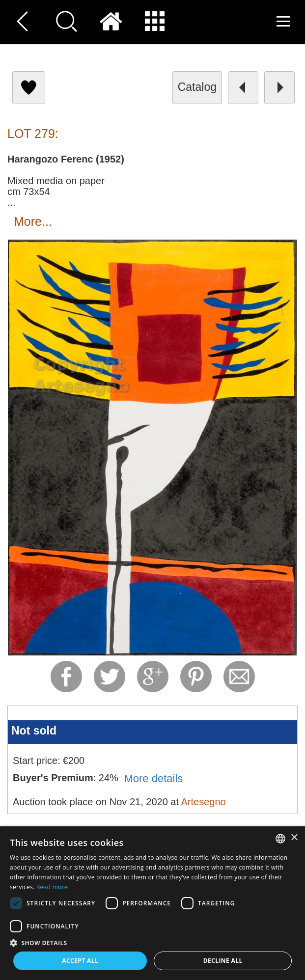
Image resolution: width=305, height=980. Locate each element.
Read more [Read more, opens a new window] (52, 887)
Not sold (34, 731)
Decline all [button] (223, 961)
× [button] (294, 838)
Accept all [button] (80, 961)
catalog (197, 87)
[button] (152, 942)
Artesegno (203, 802)
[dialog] (152, 903)
